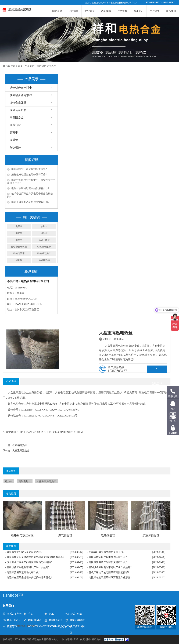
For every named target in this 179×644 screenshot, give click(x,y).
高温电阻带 (44, 240)
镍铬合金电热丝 (19, 247)
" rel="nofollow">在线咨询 (157, 370)
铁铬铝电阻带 (44, 247)
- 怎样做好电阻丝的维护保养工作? (106, 552)
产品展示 (106, 11)
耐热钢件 (15, 147)
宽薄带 (14, 132)
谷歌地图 (96, 639)
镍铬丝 (44, 226)
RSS (76, 639)
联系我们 (171, 11)
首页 (20, 66)
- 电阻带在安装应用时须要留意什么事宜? (109, 578)
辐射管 (14, 140)
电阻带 (19, 226)
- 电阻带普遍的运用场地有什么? (22, 572)
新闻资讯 (138, 11)
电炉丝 (19, 233)
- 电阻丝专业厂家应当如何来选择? (24, 552)
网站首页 (57, 11)
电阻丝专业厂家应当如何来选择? (29, 169)
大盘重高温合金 (21, 451)
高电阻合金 (17, 117)
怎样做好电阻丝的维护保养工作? (29, 175)
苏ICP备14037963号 (27, 626)
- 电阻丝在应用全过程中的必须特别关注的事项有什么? (35, 557)
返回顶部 (173, 433)
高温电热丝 (44, 260)
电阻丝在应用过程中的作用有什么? (30, 188)
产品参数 (122, 11)
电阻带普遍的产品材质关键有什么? (30, 202)
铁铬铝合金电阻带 (21, 88)
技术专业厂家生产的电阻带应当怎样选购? (30, 195)
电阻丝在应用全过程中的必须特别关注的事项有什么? (31, 181)
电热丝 (19, 240)
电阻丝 (44, 233)
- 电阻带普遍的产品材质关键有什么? (107, 562)
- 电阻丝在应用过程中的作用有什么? (107, 557)
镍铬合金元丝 (18, 103)
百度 (21, 595)
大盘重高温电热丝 (46, 481)
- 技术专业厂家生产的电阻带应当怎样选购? (28, 562)
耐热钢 (19, 260)
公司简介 (73, 11)
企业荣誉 (90, 11)
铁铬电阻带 (19, 253)
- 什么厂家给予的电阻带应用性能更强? (108, 572)
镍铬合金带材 (18, 110)
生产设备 (155, 11)
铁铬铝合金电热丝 (46, 66)
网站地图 (67, 639)
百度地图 (85, 639)
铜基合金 (15, 125)
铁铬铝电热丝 (44, 253)
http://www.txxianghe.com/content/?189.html (52, 432)
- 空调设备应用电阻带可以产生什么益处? (27, 567)
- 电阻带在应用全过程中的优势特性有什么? (28, 578)
